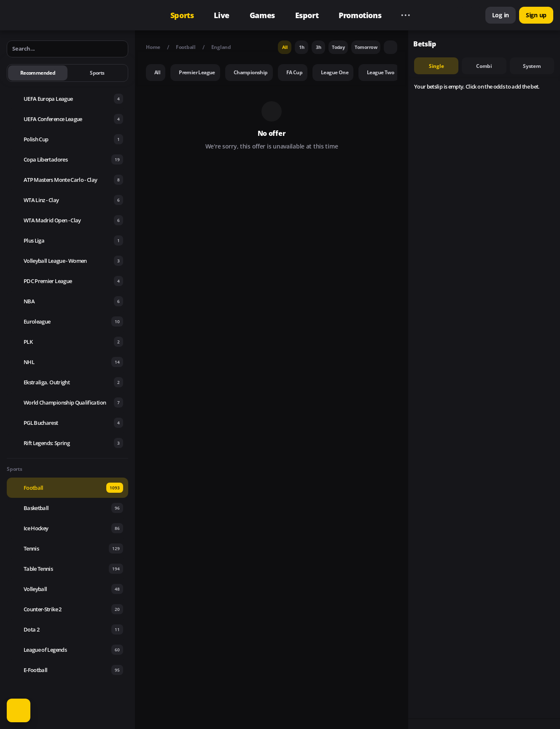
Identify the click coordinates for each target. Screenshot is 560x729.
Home (153, 47)
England (221, 47)
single (436, 66)
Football (186, 47)
